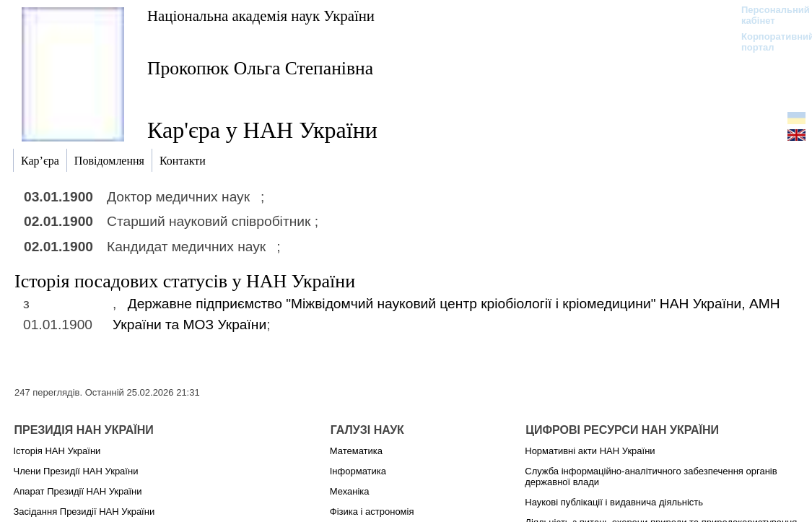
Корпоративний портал (768, 42)
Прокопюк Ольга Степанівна (260, 68)
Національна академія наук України (261, 16)
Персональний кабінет (768, 15)
